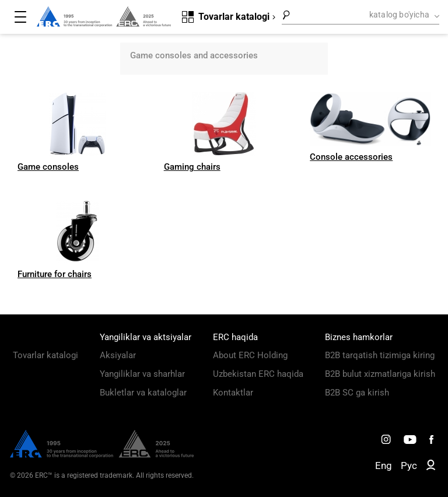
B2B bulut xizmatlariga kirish (380, 374)
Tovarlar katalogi (45, 355)
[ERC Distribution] (102, 455)
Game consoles (48, 167)
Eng (384, 466)
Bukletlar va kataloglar (143, 393)
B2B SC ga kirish (357, 393)
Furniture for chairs (55, 274)
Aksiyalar (118, 355)
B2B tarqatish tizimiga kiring (380, 355)
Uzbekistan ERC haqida (258, 374)
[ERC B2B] (431, 467)
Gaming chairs (192, 167)
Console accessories (351, 157)
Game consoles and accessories (194, 55)
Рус (409, 466)
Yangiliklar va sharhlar (142, 374)
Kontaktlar (233, 393)
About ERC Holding (250, 355)
